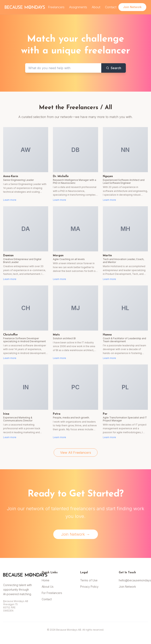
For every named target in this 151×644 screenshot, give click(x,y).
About (96, 7)
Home (46, 580)
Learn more (10, 200)
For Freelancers (52, 593)
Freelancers (56, 7)
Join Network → (76, 534)
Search (114, 68)
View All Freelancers (76, 453)
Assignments (78, 7)
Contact (111, 7)
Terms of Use (89, 580)
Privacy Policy (89, 587)
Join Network (127, 587)
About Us (48, 587)
